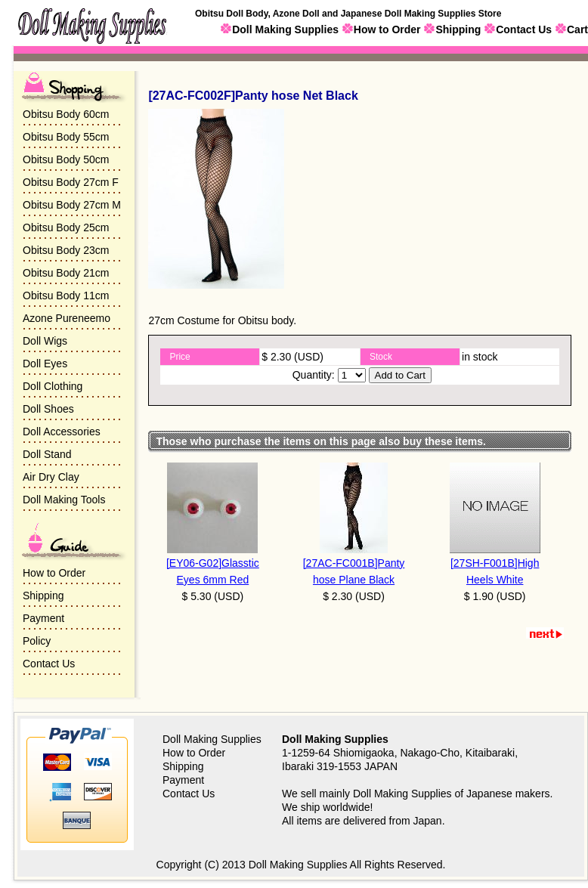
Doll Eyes (45, 364)
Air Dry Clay (51, 477)
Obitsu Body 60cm (66, 114)
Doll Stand (47, 454)
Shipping (458, 29)
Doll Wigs (45, 341)
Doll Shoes (48, 409)
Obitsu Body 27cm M (72, 205)
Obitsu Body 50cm (66, 159)
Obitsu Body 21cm (66, 273)
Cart (577, 29)
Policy (37, 641)
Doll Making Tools (64, 500)
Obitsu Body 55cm (66, 137)
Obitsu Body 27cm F (71, 182)
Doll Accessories (62, 432)
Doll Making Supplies (285, 29)
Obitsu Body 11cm (66, 295)
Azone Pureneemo (67, 318)
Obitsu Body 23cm (66, 250)
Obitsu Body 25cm (66, 227)
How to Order (387, 29)
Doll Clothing (53, 386)
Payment (43, 618)
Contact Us (524, 29)
